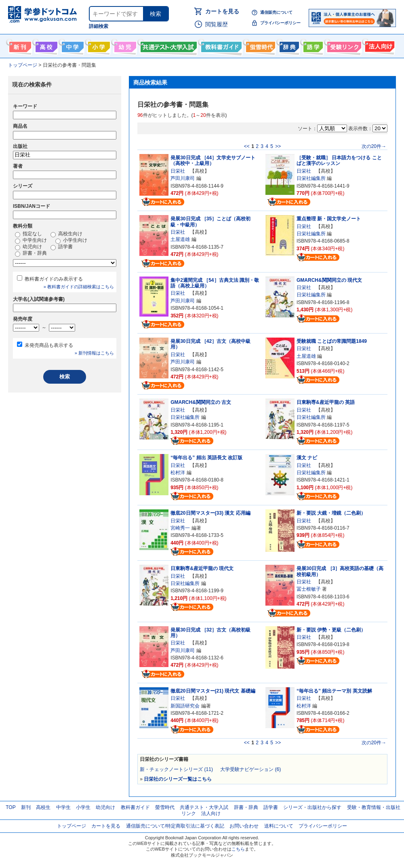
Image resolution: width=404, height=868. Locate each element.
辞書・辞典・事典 (288, 45)
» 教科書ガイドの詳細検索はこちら (79, 287)
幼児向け (124, 45)
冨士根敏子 (309, 589)
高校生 (43, 807)
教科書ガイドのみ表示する (54, 279)
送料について (279, 826)
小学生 (83, 807)
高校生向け (45, 45)
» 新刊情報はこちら (94, 353)
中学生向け (72, 45)
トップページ (72, 826)
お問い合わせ (244, 826)
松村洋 (178, 473)
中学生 (63, 807)
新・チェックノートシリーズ (176, 769)
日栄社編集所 (311, 178)
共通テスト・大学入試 (168, 45)
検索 (156, 14)
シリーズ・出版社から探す (312, 807)
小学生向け (98, 45)
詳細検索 (99, 26)
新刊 (26, 807)
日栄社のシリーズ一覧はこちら (178, 779)
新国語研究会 (185, 706)
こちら (238, 849)
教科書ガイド (220, 45)
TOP (11, 807)
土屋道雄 (180, 239)
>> (278, 146)
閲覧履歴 (217, 24)
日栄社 (178, 171)
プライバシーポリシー (280, 23)
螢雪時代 (260, 45)
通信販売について (276, 12)
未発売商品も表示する (49, 345)
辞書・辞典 (31, 253)
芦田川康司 (183, 178)
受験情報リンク (343, 45)
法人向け (379, 45)
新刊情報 (19, 45)
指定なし (28, 234)
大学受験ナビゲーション (250, 769)
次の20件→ (374, 146)
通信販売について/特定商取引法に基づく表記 (175, 826)
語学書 (312, 45)
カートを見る (222, 11)
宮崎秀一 (180, 528)
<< (247, 146)
